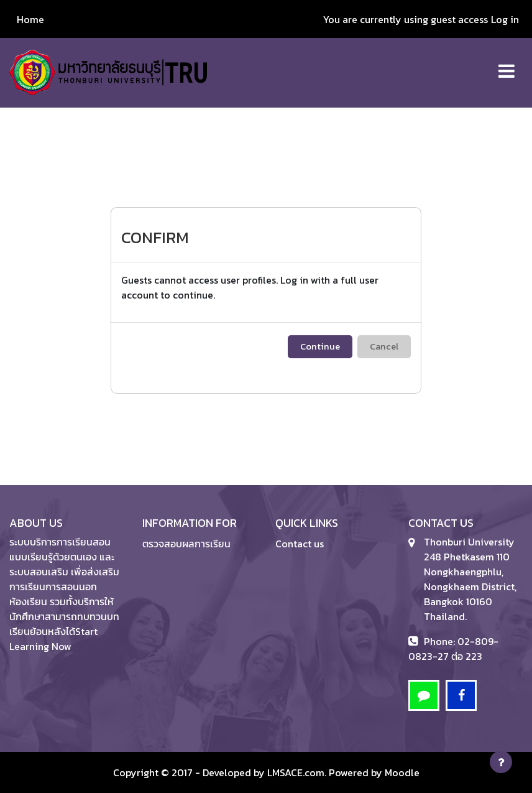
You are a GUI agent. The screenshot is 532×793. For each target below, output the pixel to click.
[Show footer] (501, 762)
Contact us (300, 544)
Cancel (384, 346)
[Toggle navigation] (507, 64)
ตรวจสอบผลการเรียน (186, 544)
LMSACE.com (296, 772)
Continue (320, 346)
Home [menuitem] (30, 19)
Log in (505, 19)
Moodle (402, 772)
